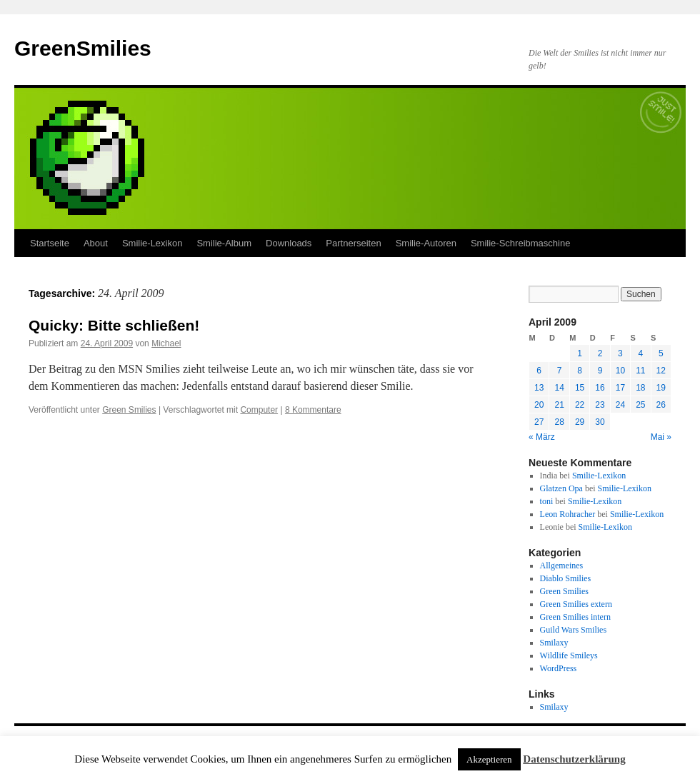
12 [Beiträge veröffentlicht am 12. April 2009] (661, 371)
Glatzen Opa (561, 488)
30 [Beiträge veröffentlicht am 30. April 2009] (600, 422)
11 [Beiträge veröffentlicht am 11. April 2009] (640, 371)
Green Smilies (129, 410)
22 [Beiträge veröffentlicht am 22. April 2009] (580, 405)
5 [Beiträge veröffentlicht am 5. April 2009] (661, 353)
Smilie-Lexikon (152, 243)
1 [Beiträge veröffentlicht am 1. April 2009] (580, 353)
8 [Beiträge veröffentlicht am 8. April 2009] (580, 371)
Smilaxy (554, 643)
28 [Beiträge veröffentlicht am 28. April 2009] (559, 422)
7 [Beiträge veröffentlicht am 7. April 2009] (560, 371)
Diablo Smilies (566, 578)
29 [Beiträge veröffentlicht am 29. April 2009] (580, 422)
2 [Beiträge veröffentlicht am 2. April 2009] (600, 353)
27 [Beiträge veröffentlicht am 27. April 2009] (539, 422)
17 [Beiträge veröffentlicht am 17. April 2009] (620, 388)
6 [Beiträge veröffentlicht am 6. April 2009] (539, 371)
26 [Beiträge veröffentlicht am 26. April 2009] (661, 405)
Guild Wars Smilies (573, 630)
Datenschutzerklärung (574, 759)
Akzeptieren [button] (489, 759)
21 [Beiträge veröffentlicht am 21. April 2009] (559, 405)
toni (547, 501)
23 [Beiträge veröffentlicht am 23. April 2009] (600, 405)
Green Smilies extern (576, 604)
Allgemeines (562, 566)
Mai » (661, 437)
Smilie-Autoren (426, 243)
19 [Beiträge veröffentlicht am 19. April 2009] (661, 388)
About (96, 243)
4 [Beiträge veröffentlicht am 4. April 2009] (640, 353)
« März (542, 437)
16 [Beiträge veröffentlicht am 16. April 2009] (600, 388)
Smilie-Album (224, 243)
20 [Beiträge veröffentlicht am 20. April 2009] (539, 405)
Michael (166, 343)
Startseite (50, 243)
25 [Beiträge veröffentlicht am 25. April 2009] (640, 405)
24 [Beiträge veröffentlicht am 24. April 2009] (620, 405)
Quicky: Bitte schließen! (114, 325)
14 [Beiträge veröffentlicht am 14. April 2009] (559, 388)
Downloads (289, 243)
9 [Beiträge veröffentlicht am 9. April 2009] (600, 371)
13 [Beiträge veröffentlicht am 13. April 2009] (539, 388)
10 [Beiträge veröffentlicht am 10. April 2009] (620, 371)
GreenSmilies (83, 48)
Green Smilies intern (575, 617)
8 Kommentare (313, 410)
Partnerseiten (353, 243)
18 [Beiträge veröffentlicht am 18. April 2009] (640, 388)
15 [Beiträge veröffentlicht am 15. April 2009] (580, 388)
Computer (259, 410)
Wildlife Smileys (569, 655)
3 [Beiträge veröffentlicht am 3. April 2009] (620, 353)
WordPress (559, 668)
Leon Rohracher (568, 514)
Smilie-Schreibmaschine (520, 243)
